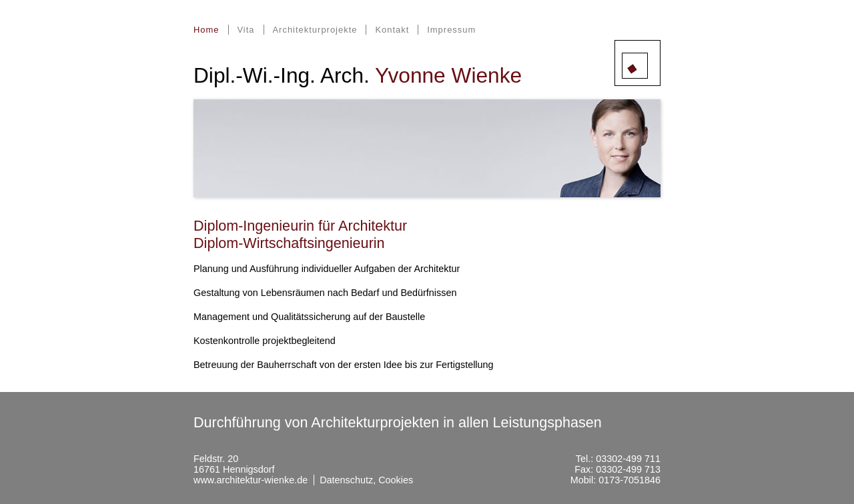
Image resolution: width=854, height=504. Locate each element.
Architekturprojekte (315, 30)
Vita (246, 30)
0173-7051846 (629, 480)
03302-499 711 (628, 459)
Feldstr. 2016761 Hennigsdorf (234, 464)
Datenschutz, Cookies (366, 480)
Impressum (451, 30)
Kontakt (392, 30)
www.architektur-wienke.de (251, 480)
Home (206, 30)
